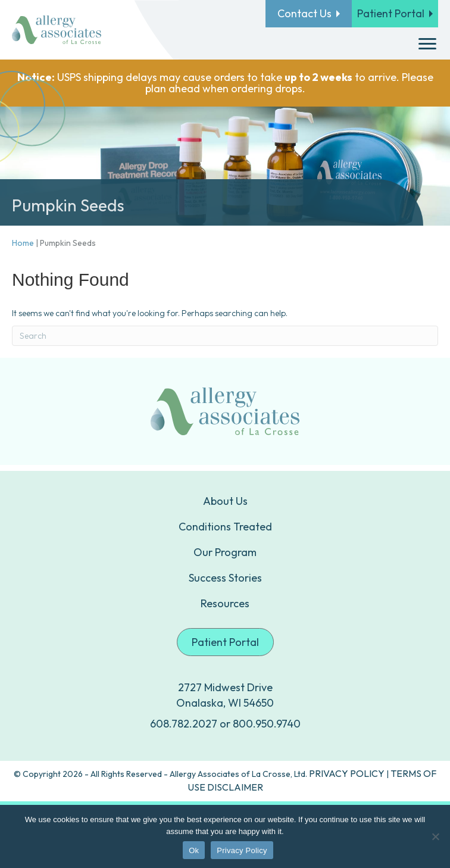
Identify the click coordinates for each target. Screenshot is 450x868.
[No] (435, 836)
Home (23, 243)
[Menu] (427, 44)
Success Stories (225, 578)
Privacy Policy (242, 850)
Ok (194, 850)
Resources (225, 603)
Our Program (225, 552)
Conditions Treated (225, 527)
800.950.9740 (267, 724)
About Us (225, 501)
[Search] (225, 336)
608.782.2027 (184, 724)
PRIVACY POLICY (347, 773)
